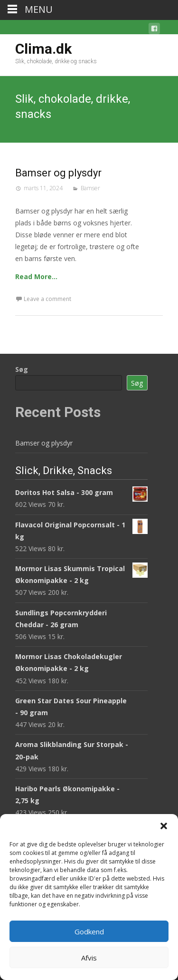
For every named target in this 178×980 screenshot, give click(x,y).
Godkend (89, 931)
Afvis (89, 958)
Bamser (90, 188)
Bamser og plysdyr (58, 173)
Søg (22, 369)
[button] (164, 826)
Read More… (36, 277)
